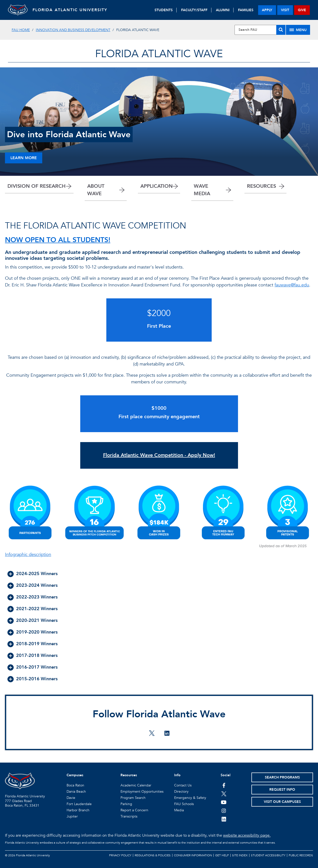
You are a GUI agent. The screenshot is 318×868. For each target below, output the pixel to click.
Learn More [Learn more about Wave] (24, 158)
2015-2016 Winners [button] (37, 679)
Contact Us (183, 785)
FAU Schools (184, 804)
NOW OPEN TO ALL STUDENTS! (58, 240)
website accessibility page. (247, 835)
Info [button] (177, 775)
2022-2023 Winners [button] (37, 597)
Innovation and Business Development (73, 30)
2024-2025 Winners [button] (37, 574)
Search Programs (282, 777)
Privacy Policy (120, 855)
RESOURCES (261, 186)
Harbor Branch (78, 810)
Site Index (240, 855)
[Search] (281, 30)
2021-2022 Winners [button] (37, 609)
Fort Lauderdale (79, 804)
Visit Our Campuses (282, 802)
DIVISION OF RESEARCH (37, 186)
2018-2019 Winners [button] (37, 644)
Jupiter (72, 816)
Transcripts (129, 816)
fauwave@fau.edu (292, 285)
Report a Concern (134, 810)
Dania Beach (76, 792)
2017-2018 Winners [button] (37, 656)
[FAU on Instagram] (224, 811)
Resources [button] (129, 775)
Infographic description (28, 555)
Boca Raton (75, 785)
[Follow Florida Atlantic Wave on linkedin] (167, 734)
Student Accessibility (268, 855)
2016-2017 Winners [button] (37, 667)
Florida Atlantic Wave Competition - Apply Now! (159, 455)
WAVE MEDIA (202, 190)
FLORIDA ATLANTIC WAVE (159, 54)
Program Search (133, 798)
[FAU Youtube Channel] (224, 802)
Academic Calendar (136, 785)
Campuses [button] (75, 775)
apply (267, 10)
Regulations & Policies (153, 855)
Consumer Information (193, 855)
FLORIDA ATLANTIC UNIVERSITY (70, 10)
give (302, 10)
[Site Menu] (298, 30)
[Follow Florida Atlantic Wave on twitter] (152, 734)
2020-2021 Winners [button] (37, 620)
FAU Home (21, 30)
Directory (181, 792)
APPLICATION (157, 186)
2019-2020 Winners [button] (37, 632)
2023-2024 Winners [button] (37, 585)
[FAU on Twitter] (224, 794)
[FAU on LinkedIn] (224, 819)
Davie (71, 798)
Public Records (301, 855)
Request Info (282, 790)
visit (285, 10)
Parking (126, 804)
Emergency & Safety (190, 798)
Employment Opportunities (142, 792)
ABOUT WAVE (96, 190)
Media (179, 810)
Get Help (222, 855)
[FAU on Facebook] (224, 785)
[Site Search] (260, 30)
